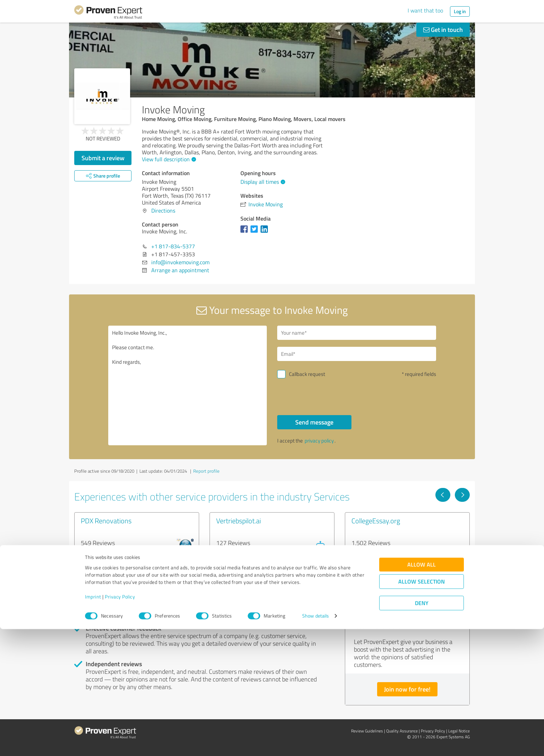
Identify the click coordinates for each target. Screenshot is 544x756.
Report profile (206, 471)
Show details (316, 743)
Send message (314, 422)
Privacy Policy (120, 724)
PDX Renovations (106, 521)
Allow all (422, 692)
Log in (460, 11)
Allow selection (422, 709)
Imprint (93, 724)
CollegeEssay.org (376, 521)
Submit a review (103, 158)
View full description (168, 159)
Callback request (307, 374)
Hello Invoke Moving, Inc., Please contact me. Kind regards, (188, 385)
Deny (422, 730)
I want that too (425, 10)
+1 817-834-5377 (173, 246)
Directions (163, 211)
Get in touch (443, 29)
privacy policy (319, 441)
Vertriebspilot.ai (239, 521)
